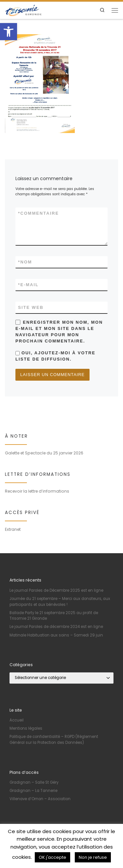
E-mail (28, 285)
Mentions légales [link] (26, 728)
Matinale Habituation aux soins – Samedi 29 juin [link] (56, 635)
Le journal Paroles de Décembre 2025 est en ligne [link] (56, 590)
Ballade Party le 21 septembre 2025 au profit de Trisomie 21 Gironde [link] (54, 616)
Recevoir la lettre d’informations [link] (37, 491)
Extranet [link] (13, 529)
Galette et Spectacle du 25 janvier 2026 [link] (44, 453)
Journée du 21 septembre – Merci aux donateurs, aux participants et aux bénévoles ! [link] (60, 602)
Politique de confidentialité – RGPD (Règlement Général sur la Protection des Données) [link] (54, 740)
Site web (31, 307)
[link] (9, 32)
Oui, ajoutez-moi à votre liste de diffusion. (55, 356)
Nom (25, 262)
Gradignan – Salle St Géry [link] (34, 782)
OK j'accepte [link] (52, 857)
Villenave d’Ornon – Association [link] (40, 799)
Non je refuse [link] (93, 857)
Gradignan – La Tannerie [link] (33, 791)
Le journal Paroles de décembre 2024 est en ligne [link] (56, 627)
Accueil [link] (17, 720)
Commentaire (38, 213)
